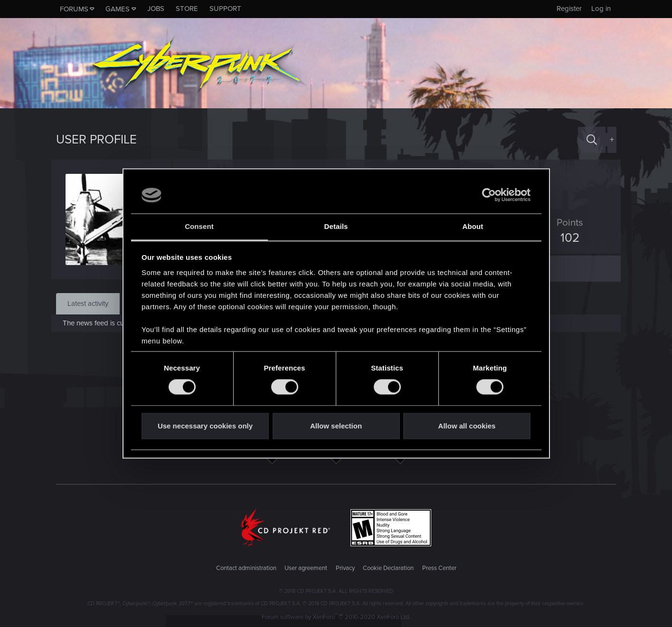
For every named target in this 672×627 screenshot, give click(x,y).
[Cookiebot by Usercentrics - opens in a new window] (489, 195)
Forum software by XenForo (336, 617)
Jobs (156, 9)
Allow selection (336, 426)
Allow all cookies (467, 426)
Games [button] (118, 9)
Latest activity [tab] (88, 304)
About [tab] (473, 226)
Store (187, 9)
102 (566, 238)
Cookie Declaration (388, 568)
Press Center (439, 568)
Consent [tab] (199, 226)
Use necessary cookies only (205, 426)
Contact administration (246, 568)
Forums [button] (74, 9)
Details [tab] (336, 226)
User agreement (306, 568)
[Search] (592, 140)
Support (225, 9)
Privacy (345, 568)
